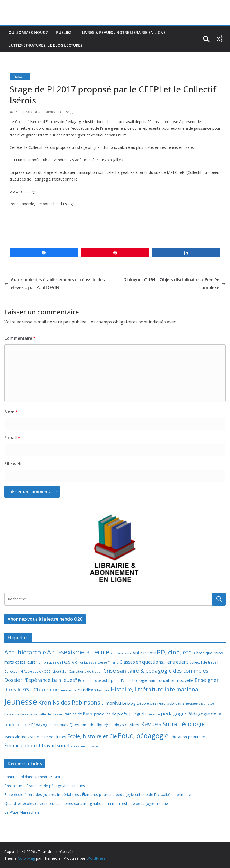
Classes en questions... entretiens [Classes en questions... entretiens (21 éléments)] (154, 662)
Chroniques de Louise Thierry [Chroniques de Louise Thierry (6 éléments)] (97, 662)
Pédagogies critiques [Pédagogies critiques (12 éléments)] (50, 725)
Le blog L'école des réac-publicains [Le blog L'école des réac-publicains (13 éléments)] (153, 703)
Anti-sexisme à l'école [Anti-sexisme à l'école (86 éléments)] (78, 652)
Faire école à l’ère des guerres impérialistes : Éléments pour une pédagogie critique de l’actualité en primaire (98, 795)
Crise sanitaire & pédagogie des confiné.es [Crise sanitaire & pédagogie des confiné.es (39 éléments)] (156, 671)
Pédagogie (20, 77)
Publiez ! (65, 32)
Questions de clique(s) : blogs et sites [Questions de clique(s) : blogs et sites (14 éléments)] (104, 725)
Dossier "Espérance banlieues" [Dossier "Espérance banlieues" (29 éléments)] (41, 680)
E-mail (12, 438)
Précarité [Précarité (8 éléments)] (153, 714)
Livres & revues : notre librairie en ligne (124, 32)
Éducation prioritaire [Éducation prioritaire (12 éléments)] (187, 737)
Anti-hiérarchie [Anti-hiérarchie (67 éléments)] (25, 652)
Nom (11, 412)
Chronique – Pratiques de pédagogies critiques (45, 786)
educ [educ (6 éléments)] (152, 681)
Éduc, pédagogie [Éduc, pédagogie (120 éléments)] (143, 736)
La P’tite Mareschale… (23, 812)
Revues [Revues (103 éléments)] (151, 724)
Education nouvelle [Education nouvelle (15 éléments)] (175, 680)
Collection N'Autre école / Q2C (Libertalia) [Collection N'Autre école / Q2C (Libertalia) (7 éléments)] (36, 671)
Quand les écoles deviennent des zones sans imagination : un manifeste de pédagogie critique (86, 803)
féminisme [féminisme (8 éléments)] (68, 690)
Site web (13, 464)
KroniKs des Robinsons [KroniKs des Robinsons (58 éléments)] (69, 702)
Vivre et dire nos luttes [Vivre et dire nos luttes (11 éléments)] (47, 737)
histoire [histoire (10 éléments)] (103, 690)
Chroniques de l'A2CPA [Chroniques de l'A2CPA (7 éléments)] (56, 662)
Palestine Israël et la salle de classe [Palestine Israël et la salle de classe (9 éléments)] (33, 714)
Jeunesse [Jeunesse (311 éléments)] (21, 702)
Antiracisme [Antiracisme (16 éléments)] (144, 653)
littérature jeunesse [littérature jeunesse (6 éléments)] (200, 703)
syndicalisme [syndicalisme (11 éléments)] (15, 737)
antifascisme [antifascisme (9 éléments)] (121, 653)
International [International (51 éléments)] (182, 689)
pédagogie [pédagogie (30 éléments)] (174, 713)
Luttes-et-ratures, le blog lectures (46, 45)
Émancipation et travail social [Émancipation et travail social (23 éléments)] (37, 746)
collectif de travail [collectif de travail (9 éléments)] (204, 662)
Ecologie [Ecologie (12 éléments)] (140, 680)
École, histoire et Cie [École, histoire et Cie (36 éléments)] (92, 736)
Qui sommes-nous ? (28, 32)
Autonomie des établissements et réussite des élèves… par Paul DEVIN (55, 284)
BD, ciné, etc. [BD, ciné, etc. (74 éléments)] (175, 652)
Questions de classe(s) (56, 112)
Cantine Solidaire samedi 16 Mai (32, 777)
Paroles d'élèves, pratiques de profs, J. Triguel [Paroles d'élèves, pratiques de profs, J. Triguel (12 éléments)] (104, 714)
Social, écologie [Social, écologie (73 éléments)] (184, 724)
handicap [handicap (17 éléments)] (87, 690)
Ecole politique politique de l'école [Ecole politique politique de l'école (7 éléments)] (105, 681)
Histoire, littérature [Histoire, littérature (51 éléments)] (137, 689)
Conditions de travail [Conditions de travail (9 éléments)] (86, 671)
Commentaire (20, 338)
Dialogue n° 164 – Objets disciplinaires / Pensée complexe (175, 284)
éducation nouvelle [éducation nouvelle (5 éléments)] (84, 746)
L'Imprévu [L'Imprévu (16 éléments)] (111, 703)
